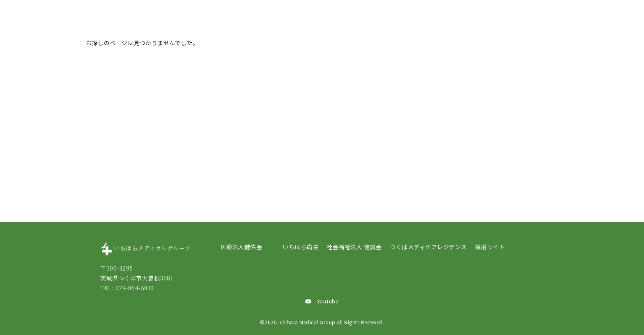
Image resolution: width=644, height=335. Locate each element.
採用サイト (490, 247)
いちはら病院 (300, 247)
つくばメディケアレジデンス (428, 247)
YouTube (322, 301)
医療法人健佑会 (241, 247)
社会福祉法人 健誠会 (354, 247)
